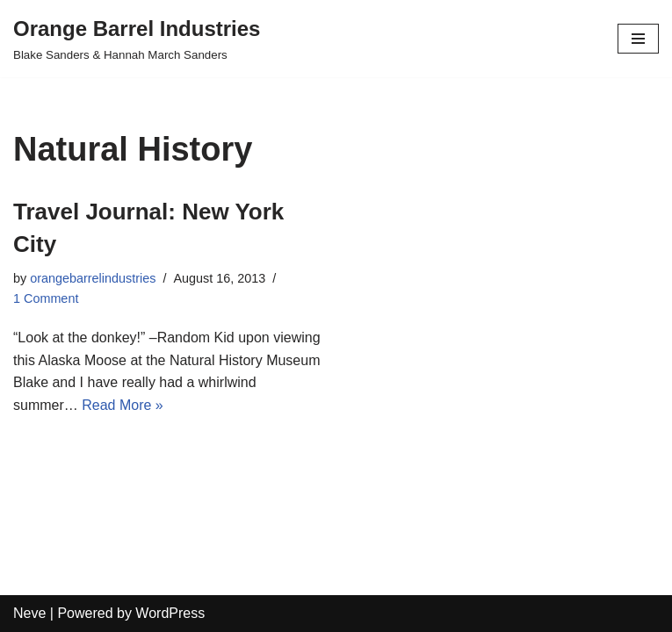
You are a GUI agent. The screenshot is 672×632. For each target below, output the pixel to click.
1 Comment (46, 298)
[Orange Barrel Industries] (137, 39)
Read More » (123, 405)
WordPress (170, 613)
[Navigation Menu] (638, 39)
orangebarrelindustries (93, 278)
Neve (29, 613)
